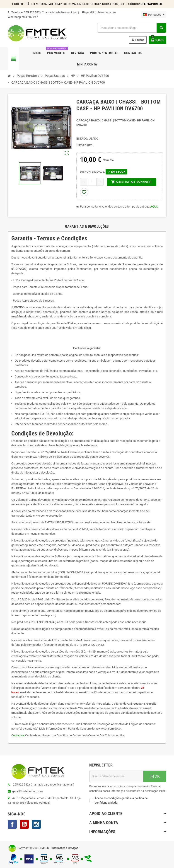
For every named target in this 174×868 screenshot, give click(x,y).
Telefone (43, 12)
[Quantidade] (92, 182)
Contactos (18, 735)
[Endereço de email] (116, 776)
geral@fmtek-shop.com (99, 12)
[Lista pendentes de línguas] (154, 15)
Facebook (12, 824)
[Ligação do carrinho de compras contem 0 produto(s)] (157, 40)
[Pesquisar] (132, 28)
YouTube (24, 824)
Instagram (36, 824)
